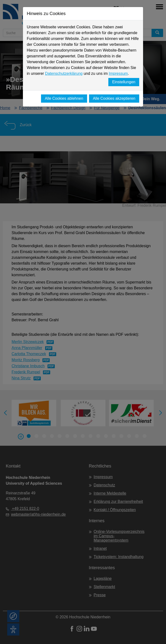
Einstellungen (124, 82)
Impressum (118, 73)
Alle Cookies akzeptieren (114, 98)
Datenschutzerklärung (64, 73)
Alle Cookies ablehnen (64, 98)
